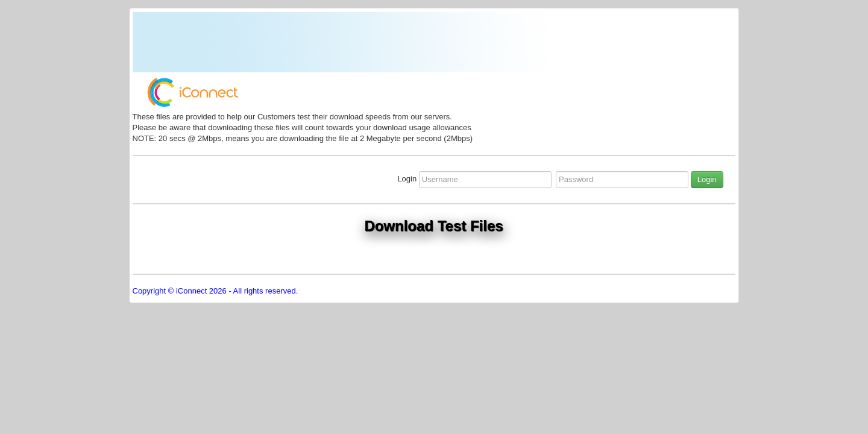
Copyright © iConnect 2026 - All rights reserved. (215, 291)
